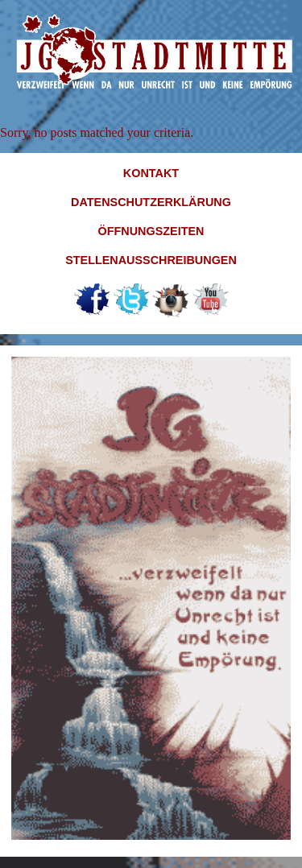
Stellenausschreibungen (151, 260)
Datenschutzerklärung (151, 202)
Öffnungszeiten (151, 231)
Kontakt (151, 173)
